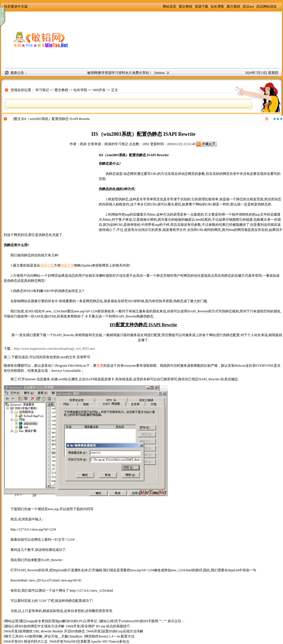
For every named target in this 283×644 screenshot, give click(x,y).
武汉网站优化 (267, 7)
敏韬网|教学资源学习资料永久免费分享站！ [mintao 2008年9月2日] (138, 73)
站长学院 (80, 90)
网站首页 (170, 7)
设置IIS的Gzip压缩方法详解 (123, 631)
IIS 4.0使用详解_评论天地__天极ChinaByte (51, 636)
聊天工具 (12, 636)
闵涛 (83, 144)
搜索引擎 (47, 265)
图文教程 (186, 7)
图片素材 (233, 7)
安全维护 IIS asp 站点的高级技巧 (106, 626)
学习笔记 (42, 90)
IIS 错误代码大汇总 (33, 641)
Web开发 (99, 90)
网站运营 (12, 621)
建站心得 (107, 621)
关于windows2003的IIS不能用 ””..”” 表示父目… (150, 621)
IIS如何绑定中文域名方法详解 (42, 626)
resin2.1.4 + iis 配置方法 (117, 636)
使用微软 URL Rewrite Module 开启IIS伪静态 (52, 631)
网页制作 (92, 636)
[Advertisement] (181, 40)
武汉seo (248, 7)
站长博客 (217, 7)
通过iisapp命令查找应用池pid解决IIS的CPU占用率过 (58, 621)
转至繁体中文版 (16, 7)
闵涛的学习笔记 (116, 144)
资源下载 (201, 7)
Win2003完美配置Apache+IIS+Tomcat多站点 (97, 641)
